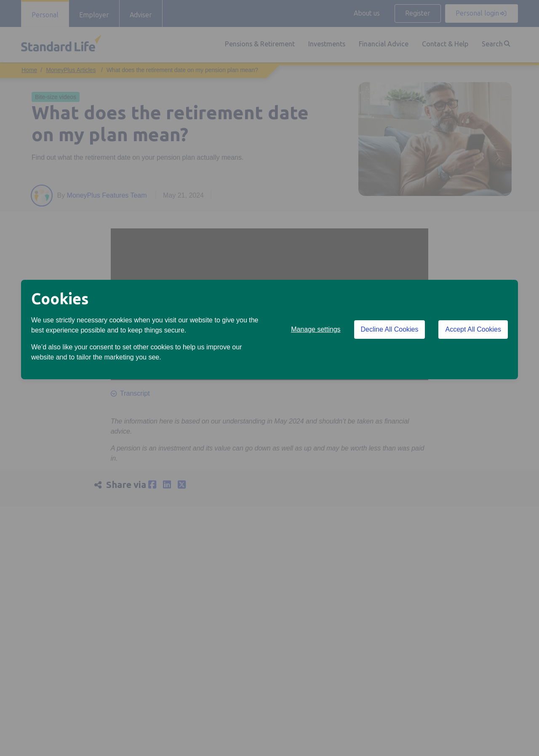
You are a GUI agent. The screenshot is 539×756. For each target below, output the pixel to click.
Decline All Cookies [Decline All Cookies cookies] (390, 329)
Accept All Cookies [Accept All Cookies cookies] (473, 329)
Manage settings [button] (316, 329)
